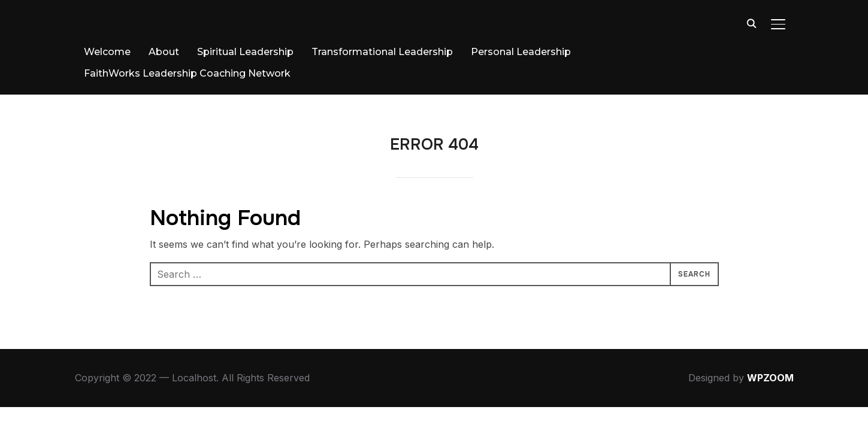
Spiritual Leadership (245, 52)
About (164, 52)
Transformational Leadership (382, 52)
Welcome (107, 52)
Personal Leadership (521, 52)
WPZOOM (770, 378)
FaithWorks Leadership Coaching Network (187, 73)
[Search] (752, 23)
